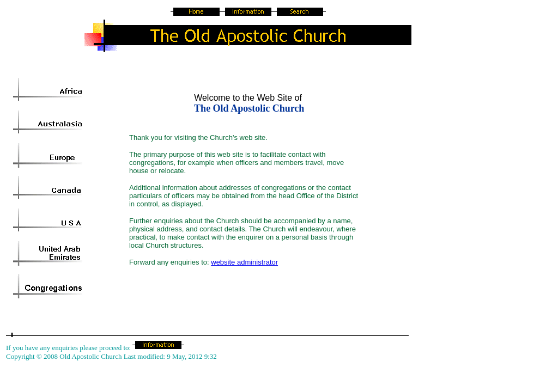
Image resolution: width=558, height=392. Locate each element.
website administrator (244, 262)
